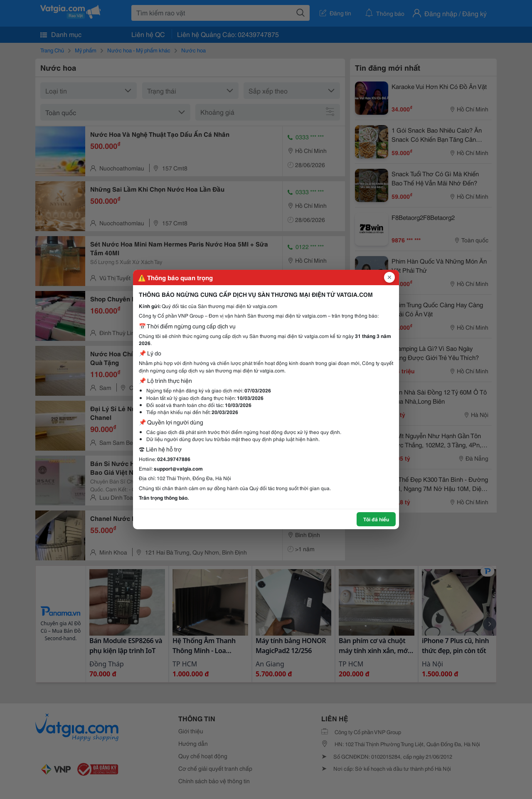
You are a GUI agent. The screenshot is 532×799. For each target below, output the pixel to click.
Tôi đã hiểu (376, 519)
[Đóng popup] (389, 277)
